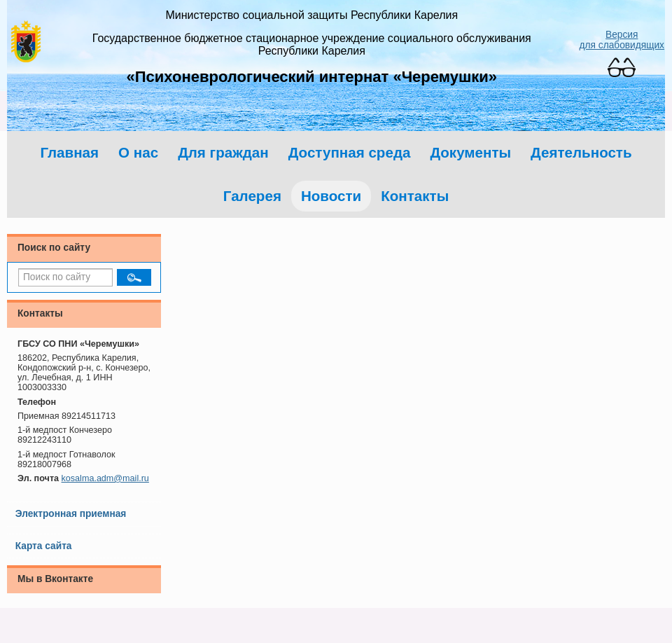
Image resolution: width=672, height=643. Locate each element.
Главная (69, 152)
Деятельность (581, 152)
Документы (470, 152)
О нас (138, 152)
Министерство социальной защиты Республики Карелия (311, 15)
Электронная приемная (71, 514)
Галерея (252, 196)
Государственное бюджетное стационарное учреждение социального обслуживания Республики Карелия (312, 44)
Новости (331, 196)
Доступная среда (350, 152)
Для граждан (223, 152)
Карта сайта (44, 546)
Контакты (415, 196)
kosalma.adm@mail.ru (105, 478)
